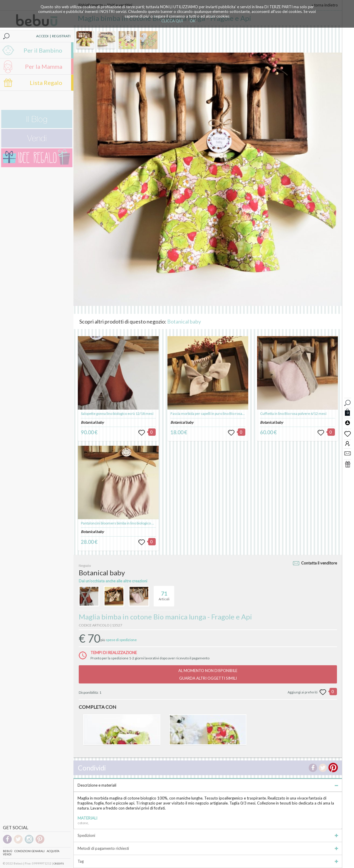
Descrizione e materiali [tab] (208, 785)
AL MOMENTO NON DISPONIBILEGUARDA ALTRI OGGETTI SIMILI (208, 674)
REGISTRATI (61, 36)
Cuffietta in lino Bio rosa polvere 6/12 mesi (293, 414)
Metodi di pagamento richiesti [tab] (208, 848)
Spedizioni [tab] (208, 835)
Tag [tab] (208, 861)
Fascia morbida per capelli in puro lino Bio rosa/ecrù (210, 414)
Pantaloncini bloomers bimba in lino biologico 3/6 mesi (123, 523)
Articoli (164, 594)
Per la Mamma (44, 66)
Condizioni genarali (30, 851)
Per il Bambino (43, 50)
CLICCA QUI (172, 21)
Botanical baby (184, 321)
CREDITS (59, 864)
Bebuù (8, 851)
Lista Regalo (46, 83)
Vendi (7, 854)
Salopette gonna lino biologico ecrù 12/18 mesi (117, 414)
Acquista (53, 851)
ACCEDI (42, 36)
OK (193, 21)
